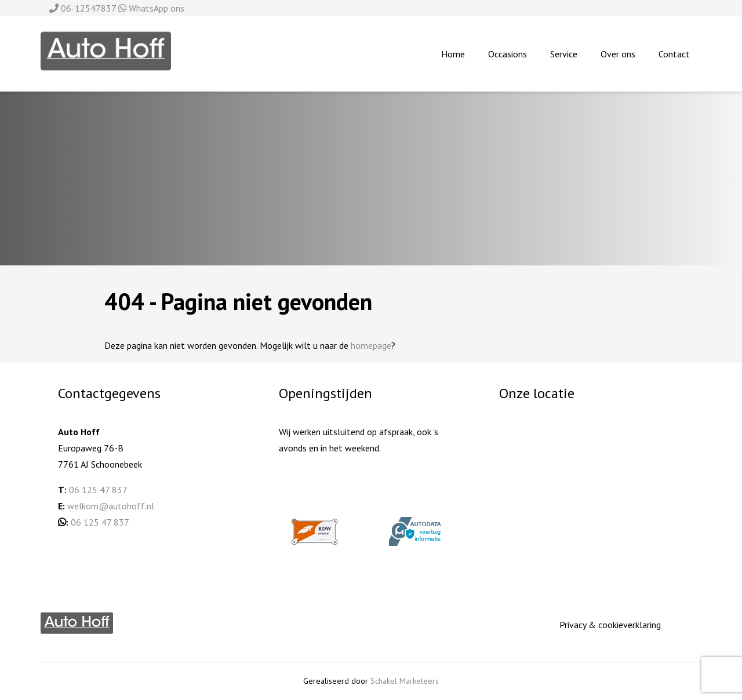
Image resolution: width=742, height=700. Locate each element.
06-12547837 (84, 8)
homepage (371, 345)
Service (564, 54)
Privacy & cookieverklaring (610, 625)
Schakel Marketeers (405, 681)
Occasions (508, 54)
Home (453, 54)
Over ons (618, 54)
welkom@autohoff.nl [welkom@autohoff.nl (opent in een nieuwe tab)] (111, 506)
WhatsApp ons (151, 8)
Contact (674, 54)
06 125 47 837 (98, 490)
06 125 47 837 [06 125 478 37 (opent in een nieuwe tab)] (100, 522)
